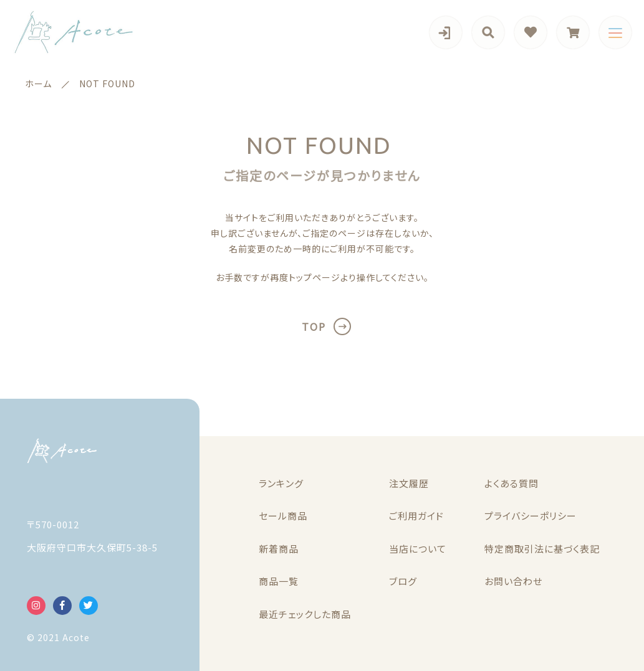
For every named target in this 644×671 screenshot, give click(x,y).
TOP (314, 326)
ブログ (403, 581)
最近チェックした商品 (305, 614)
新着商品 (279, 549)
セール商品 (283, 516)
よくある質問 (512, 483)
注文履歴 (409, 483)
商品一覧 (279, 581)
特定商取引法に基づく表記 (542, 549)
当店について (418, 549)
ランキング (281, 483)
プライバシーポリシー (531, 516)
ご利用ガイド (416, 516)
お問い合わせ (513, 581)
